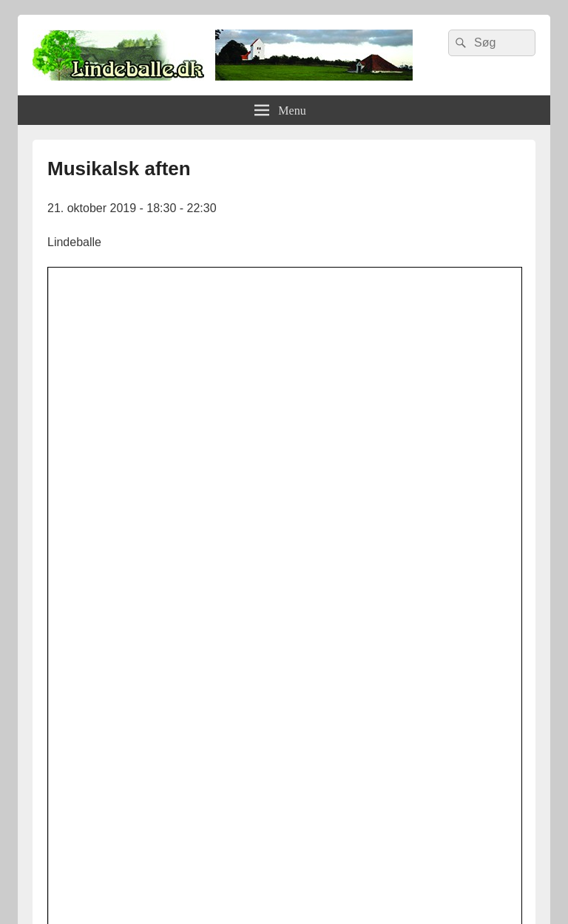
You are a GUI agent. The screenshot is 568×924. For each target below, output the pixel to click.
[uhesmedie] (284, 724)
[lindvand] (284, 621)
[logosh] (284, 771)
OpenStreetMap (437, 517)
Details (265, 440)
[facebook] (284, 672)
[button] (310, 475)
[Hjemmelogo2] (284, 822)
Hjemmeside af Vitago (439, 883)
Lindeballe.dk (161, 883)
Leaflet (370, 517)
